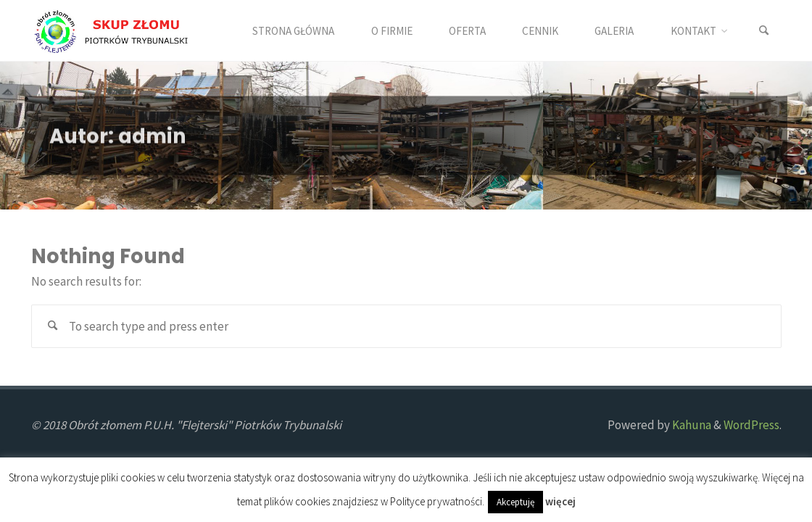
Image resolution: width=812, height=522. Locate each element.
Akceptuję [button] (515, 502)
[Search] (764, 31)
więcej (560, 501)
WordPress (751, 425)
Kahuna (691, 425)
